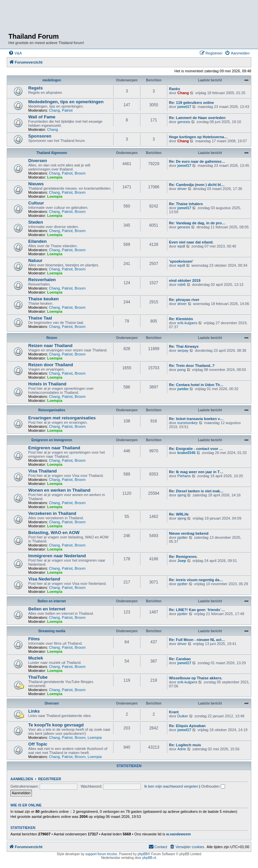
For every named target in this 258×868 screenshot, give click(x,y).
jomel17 (184, 107)
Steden (36, 222)
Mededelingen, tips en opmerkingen (66, 102)
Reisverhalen (42, 280)
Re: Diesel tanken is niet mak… (196, 491)
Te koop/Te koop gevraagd (56, 725)
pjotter (183, 537)
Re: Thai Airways (184, 346)
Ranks (175, 89)
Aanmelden (22, 779)
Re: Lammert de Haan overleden (197, 118)
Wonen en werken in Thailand (59, 490)
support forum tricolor (101, 854)
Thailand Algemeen (52, 153)
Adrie (182, 749)
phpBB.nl (149, 858)
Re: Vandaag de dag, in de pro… (197, 223)
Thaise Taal (40, 318)
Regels (35, 88)
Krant (174, 712)
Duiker (183, 716)
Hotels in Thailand (47, 384)
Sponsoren (40, 136)
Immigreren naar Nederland (57, 556)
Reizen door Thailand (51, 365)
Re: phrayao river (184, 300)
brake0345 (186, 453)
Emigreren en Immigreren (52, 440)
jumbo (183, 389)
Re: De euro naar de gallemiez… (197, 161)
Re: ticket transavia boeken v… (196, 419)
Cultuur (36, 203)
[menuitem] (15, 53)
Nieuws (36, 184)
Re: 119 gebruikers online (191, 103)
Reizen (52, 338)
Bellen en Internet (47, 609)
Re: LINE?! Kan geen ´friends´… (197, 610)
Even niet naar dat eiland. (191, 242)
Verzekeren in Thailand (52, 513)
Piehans (184, 476)
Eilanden (37, 241)
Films (34, 639)
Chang (183, 93)
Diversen (38, 161)
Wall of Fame (42, 117)
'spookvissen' (181, 261)
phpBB (143, 854)
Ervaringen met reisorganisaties (62, 418)
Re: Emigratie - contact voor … (196, 449)
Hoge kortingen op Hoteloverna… (198, 137)
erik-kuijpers (187, 323)
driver (182, 189)
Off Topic (38, 744)
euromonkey (188, 423)
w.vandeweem (179, 834)
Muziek (36, 658)
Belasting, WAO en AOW (54, 533)
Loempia (55, 177)
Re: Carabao (180, 659)
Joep (182, 561)
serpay (183, 350)
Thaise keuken (44, 299)
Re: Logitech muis (185, 745)
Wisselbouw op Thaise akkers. (196, 678)
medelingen (52, 80)
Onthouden (213, 786)
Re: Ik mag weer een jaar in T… (196, 472)
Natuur (35, 260)
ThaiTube (38, 677)
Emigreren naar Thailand (54, 448)
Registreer (49, 779)
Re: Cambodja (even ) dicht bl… (197, 185)
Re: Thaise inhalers (186, 204)
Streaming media (52, 631)
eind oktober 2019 (185, 280)
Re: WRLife (179, 514)
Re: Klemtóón (181, 319)
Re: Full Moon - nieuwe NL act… (197, 640)
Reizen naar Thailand (50, 346)
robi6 (181, 285)
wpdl (181, 246)
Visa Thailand (42, 471)
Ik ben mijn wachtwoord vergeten (171, 786)
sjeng (182, 495)
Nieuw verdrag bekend (189, 533)
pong (181, 370)
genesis (184, 122)
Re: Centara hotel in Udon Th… (196, 385)
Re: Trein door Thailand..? (192, 366)
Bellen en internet (52, 601)
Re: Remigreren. (183, 557)
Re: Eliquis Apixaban (187, 726)
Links (34, 711)
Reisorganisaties (52, 410)
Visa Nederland (44, 579)
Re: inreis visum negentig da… (196, 580)
